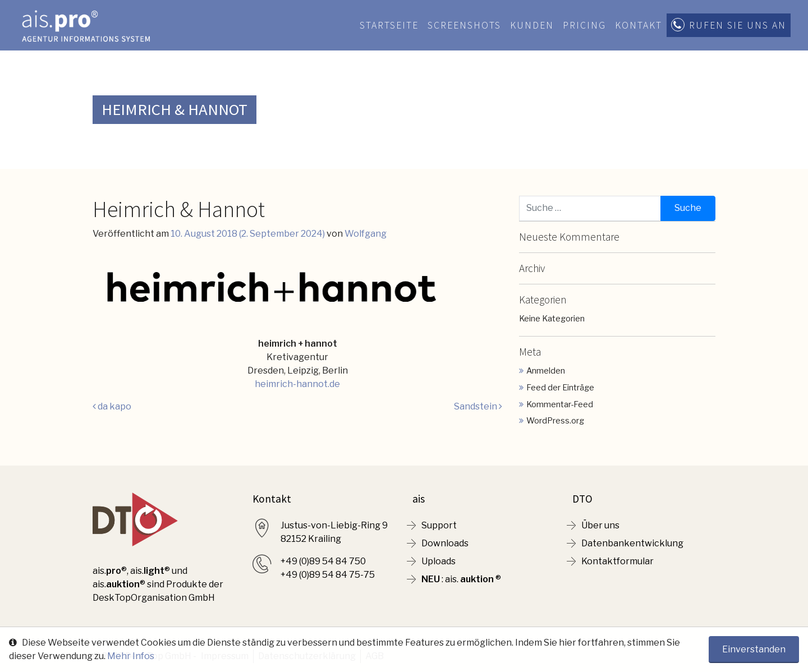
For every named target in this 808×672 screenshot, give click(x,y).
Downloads (445, 543)
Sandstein (478, 406)
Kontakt (639, 25)
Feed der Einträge (560, 388)
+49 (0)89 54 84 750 (323, 561)
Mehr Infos (131, 656)
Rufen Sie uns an (738, 25)
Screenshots (464, 25)
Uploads (439, 561)
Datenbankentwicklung (632, 543)
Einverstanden (754, 649)
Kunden (532, 25)
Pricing (584, 25)
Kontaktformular (618, 561)
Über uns (600, 525)
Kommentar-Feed (560, 404)
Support (439, 525)
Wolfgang (366, 234)
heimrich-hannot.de (297, 384)
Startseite (389, 25)
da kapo (112, 406)
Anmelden (546, 371)
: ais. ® (461, 579)
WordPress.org (555, 421)
